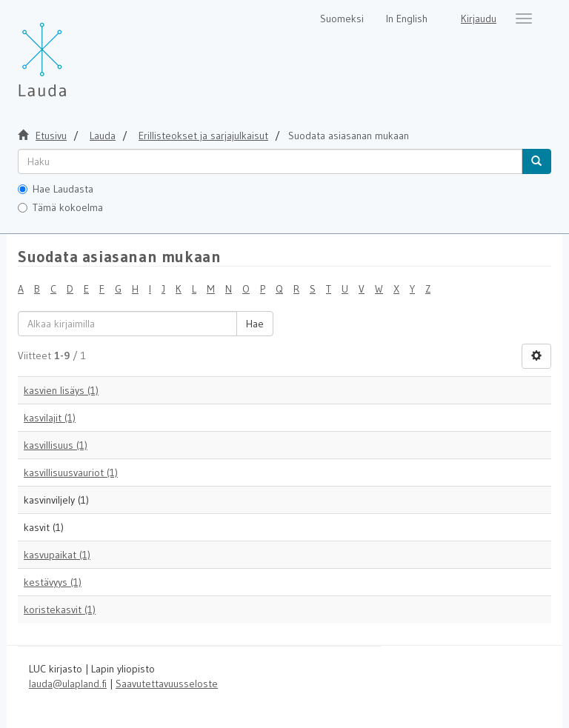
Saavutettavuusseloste (167, 684)
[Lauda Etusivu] (73, 52)
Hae (255, 324)
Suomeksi (342, 19)
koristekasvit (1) (60, 610)
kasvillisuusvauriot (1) (71, 472)
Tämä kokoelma (60, 207)
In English (407, 19)
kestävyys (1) (53, 582)
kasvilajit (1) (50, 418)
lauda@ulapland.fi (68, 684)
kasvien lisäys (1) (61, 390)
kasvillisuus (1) (56, 445)
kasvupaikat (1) (57, 555)
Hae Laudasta (56, 189)
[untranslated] (270, 161)
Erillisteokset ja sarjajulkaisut (203, 136)
